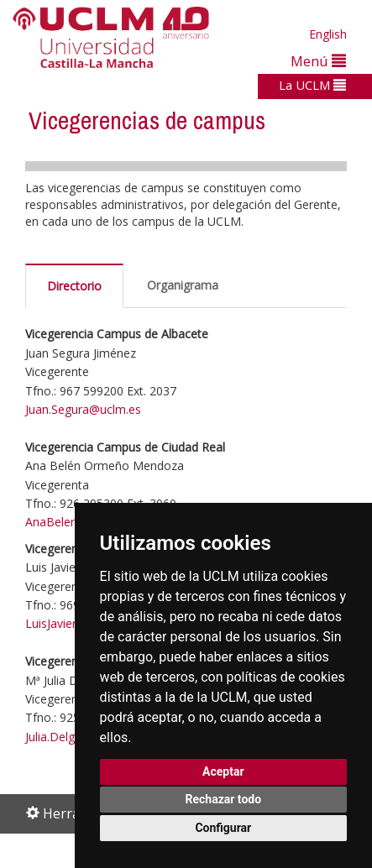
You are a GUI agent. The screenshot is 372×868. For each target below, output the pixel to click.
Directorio (74, 286)
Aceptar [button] (223, 771)
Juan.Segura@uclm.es (85, 409)
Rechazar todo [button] (223, 799)
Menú (318, 61)
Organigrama (183, 285)
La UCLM (312, 85)
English (328, 34)
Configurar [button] (223, 828)
